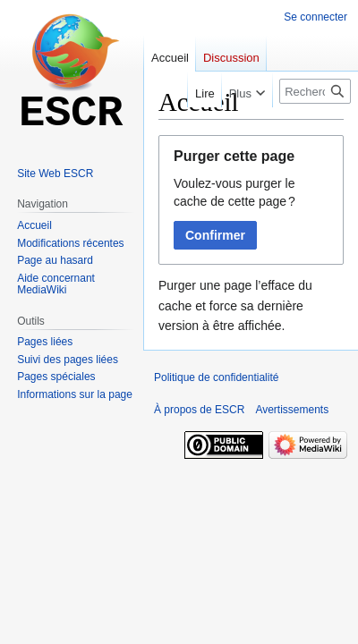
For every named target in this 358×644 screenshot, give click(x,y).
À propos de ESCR (199, 410)
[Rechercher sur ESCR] (315, 91)
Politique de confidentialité (216, 377)
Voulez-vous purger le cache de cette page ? (234, 192)
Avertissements (292, 410)
